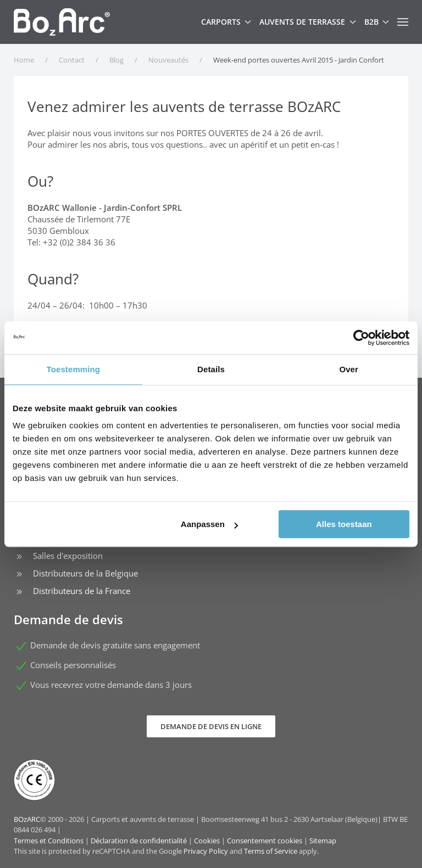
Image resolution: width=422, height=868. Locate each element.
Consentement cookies (265, 841)
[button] (403, 22)
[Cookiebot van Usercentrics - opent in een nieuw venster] (361, 338)
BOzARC (27, 819)
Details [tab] (211, 369)
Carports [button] (226, 22)
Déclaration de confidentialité (139, 841)
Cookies (207, 841)
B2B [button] (377, 22)
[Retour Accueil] (62, 22)
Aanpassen (209, 524)
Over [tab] (349, 369)
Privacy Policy (206, 851)
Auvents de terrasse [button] (308, 22)
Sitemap (323, 841)
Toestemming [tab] (74, 369)
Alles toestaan (344, 524)
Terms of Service (271, 851)
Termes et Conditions (49, 841)
